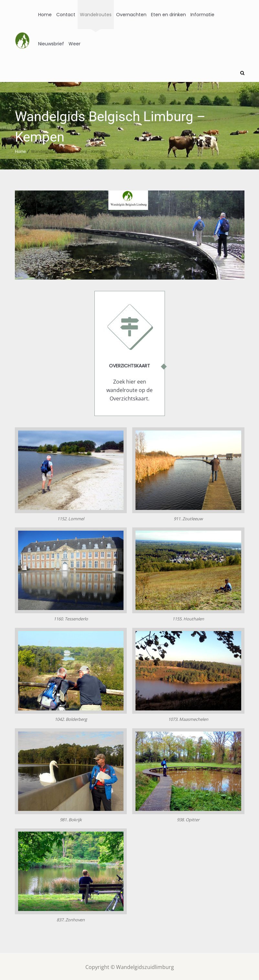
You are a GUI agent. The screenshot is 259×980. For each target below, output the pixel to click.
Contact (66, 15)
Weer (75, 44)
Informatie (202, 15)
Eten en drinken (168, 15)
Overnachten (131, 15)
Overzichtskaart (129, 364)
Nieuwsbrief (51, 44)
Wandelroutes (96, 15)
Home (45, 15)
